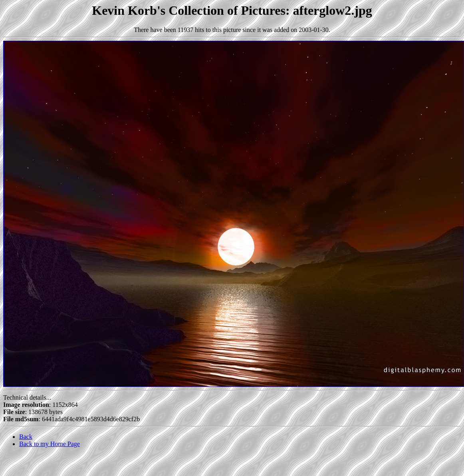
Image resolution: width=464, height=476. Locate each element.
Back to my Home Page (50, 444)
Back (26, 437)
